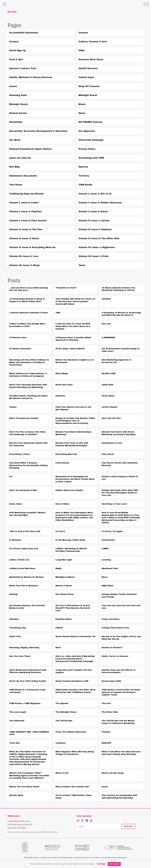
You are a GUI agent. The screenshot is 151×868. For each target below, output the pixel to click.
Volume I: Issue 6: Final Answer (28, 221)
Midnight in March (65, 577)
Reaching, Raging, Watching (24, 648)
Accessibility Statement (24, 33)
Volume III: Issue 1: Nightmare (97, 247)
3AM (58, 313)
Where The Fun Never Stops (24, 787)
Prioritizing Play (18, 628)
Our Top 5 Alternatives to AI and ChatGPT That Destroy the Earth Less (73, 608)
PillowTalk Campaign (91, 140)
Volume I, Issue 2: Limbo (24, 203)
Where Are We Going (113, 773)
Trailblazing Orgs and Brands (26, 194)
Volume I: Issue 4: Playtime (25, 212)
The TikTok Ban (64, 721)
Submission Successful (23, 176)
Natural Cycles (18, 113)
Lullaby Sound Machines (22, 568)
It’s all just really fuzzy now (24, 549)
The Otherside (17, 721)
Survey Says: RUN (111, 681)
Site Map (14, 167)
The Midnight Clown (66, 712)
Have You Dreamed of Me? (23, 490)
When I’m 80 (62, 773)
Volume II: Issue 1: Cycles (94, 221)
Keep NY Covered (89, 86)
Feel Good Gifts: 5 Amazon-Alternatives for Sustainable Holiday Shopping (29, 465)
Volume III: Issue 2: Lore (24, 256)
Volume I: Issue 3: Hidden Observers (100, 203)
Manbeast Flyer (110, 568)
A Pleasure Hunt (18, 338)
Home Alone (16, 504)
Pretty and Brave (111, 619)
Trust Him (14, 743)
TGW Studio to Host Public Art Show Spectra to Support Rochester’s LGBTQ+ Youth (121, 692)
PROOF (59, 628)
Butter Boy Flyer (64, 385)
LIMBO (105, 549)
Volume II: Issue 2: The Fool (26, 229)
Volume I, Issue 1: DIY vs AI (95, 194)
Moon (105, 577)
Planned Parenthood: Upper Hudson (30, 149)
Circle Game (108, 396)
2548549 (106, 299)
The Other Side (110, 712)
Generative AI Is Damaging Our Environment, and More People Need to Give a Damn (75, 479)
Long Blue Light (64, 560)
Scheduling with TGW (91, 158)
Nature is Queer (64, 586)
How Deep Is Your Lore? (114, 504)
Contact (14, 42)
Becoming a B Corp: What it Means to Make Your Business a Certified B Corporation (29, 362)
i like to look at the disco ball (25, 531)
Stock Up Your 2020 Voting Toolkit (28, 681)
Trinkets (106, 732)
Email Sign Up (18, 50)
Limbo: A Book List (19, 560)
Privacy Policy (87, 149)
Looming (106, 560)
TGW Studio (85, 185)
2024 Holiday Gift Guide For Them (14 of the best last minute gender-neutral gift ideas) (75, 301)
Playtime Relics (64, 619)
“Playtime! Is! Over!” (66, 288)
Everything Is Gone (19, 454)
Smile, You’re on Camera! (115, 656)
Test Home (16, 185)
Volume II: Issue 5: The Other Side (99, 238)
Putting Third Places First (115, 628)
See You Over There (20, 656)
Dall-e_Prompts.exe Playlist (24, 418)
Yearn (82, 265)
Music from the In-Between (24, 586)
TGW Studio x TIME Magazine (25, 703)
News (82, 113)
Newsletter (16, 122)
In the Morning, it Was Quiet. (71, 540)
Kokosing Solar (18, 95)
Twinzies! (60, 743)
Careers (83, 33)
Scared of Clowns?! (112, 648)
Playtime (14, 619)
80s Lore (106, 324)
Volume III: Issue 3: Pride (93, 256)
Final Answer (62, 463)
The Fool (106, 703)
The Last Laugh (18, 712)
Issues (13, 86)
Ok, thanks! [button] (114, 864)
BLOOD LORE (109, 373)
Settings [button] (101, 864)
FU (11, 476)
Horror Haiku (62, 504)
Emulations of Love (112, 443)
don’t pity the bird (111, 418)
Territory (84, 176)
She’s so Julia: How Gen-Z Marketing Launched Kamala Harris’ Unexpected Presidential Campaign (75, 659)
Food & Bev (16, 59)
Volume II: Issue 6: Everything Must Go (32, 247)
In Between (15, 540)
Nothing (13, 594)
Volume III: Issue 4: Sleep (24, 265)
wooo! (105, 787)
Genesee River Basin (91, 59)
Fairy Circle (108, 454)
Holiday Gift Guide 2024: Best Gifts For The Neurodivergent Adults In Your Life (120, 493)
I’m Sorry (60, 531)
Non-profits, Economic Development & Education (38, 131)
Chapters (60, 396)
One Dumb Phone (65, 594)
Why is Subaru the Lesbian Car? (73, 787)
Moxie (82, 104)
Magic (59, 568)
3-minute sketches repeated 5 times (29, 313)
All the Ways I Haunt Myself (70, 349)
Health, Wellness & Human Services (31, 77)
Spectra (83, 167)
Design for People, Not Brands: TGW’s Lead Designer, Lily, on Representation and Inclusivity (75, 421)
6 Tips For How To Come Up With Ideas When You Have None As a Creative (73, 326)
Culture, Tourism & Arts (93, 42)
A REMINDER (108, 338)
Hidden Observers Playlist (69, 490)
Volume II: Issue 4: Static (24, 238)
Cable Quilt (107, 385)
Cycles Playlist (109, 407)
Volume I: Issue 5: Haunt (93, 212)
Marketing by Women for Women (27, 577)
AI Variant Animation (20, 349)
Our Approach (87, 131)
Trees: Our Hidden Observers (71, 732)
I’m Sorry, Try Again (112, 531)
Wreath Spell (16, 795)
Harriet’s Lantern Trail (23, 68)
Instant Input (86, 77)
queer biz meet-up (20, 158)
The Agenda (62, 703)
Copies (13, 407)
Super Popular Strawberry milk (72, 681)
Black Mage (62, 373)
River (58, 648)
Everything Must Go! (66, 454)
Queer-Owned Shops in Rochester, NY (75, 636)
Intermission (108, 540)
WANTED (106, 743)
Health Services (88, 68)
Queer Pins (15, 636)
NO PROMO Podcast (90, 122)
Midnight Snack (88, 95)
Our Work (15, 140)
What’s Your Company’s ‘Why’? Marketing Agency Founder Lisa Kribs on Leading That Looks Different (29, 776)
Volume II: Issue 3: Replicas (95, 229)
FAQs (82, 50)
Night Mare (107, 586)
